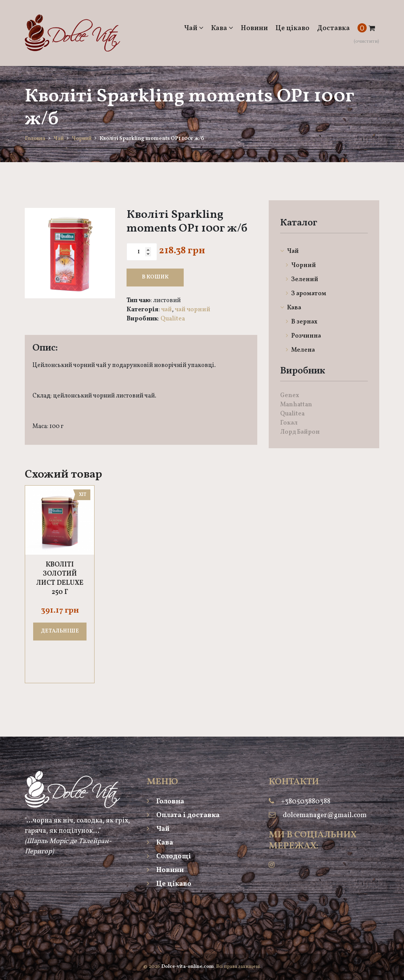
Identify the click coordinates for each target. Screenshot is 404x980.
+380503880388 (306, 802)
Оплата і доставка (183, 815)
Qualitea (173, 319)
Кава (222, 28)
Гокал (289, 423)
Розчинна (303, 336)
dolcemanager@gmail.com (325, 815)
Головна (35, 139)
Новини (254, 28)
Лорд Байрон (300, 432)
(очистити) (366, 42)
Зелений (302, 280)
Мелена (300, 350)
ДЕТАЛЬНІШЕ (60, 631)
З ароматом (306, 294)
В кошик (155, 277)
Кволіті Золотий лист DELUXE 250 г (60, 579)
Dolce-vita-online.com (188, 967)
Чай (194, 28)
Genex (290, 396)
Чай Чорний (193, 310)
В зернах (302, 322)
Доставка (333, 28)
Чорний (82, 139)
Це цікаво (293, 28)
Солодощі (169, 857)
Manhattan (296, 405)
